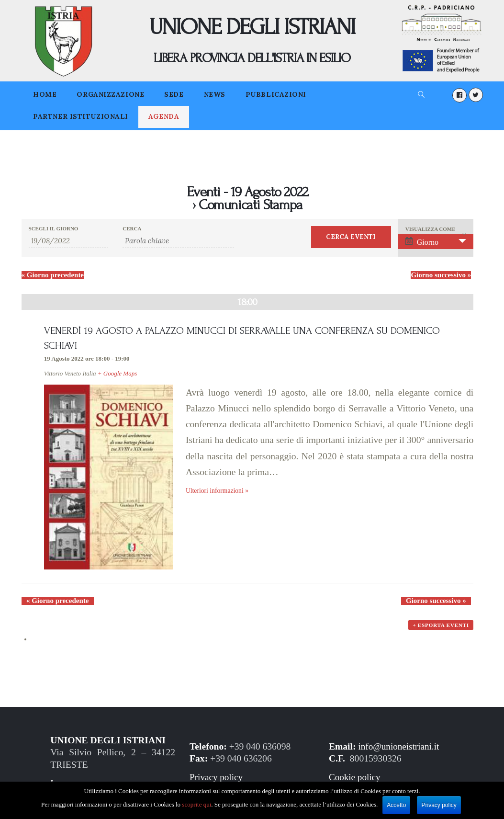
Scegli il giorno (54, 229)
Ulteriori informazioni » (218, 492)
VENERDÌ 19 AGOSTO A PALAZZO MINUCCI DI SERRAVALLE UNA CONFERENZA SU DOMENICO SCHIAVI (247, 338)
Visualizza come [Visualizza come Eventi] (431, 229)
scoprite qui (197, 804)
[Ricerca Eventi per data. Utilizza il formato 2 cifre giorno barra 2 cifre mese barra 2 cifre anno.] (69, 241)
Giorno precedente (53, 275)
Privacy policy (217, 779)
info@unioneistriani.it (399, 748)
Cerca (132, 229)
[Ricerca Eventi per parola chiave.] (178, 241)
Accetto (397, 805)
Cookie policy (355, 779)
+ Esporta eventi (440, 630)
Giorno (422, 242)
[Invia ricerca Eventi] (351, 237)
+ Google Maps (117, 374)
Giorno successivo (441, 275)
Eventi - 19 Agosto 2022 (247, 192)
